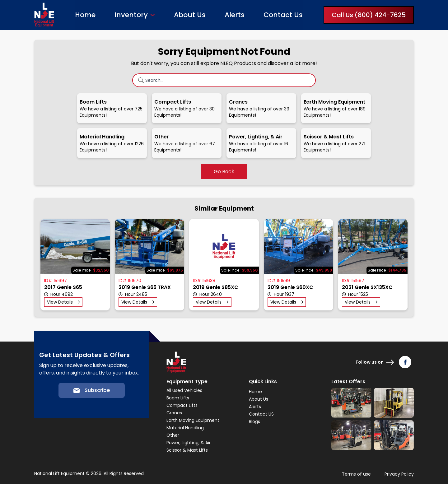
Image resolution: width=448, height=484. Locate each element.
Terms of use (356, 474)
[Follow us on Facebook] (405, 362)
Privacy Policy (399, 474)
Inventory (131, 15)
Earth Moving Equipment (193, 420)
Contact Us (283, 15)
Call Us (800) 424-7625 (369, 15)
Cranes (174, 413)
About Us (190, 15)
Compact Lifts (182, 405)
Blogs (254, 421)
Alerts (235, 15)
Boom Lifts (178, 398)
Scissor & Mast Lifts (187, 450)
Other (173, 435)
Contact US (261, 414)
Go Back (224, 172)
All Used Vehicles (184, 390)
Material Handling (185, 428)
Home (85, 15)
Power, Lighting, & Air (189, 443)
